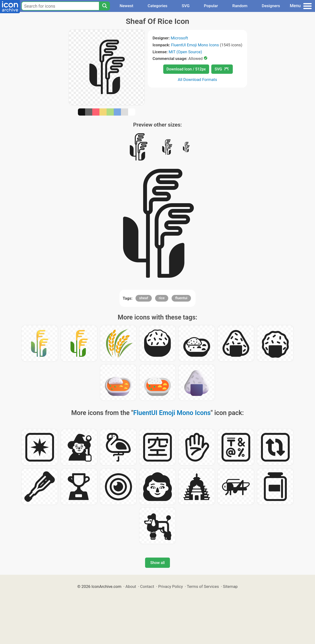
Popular (211, 6)
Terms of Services (203, 586)
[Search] (104, 6)
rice (162, 298)
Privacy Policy (171, 586)
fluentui (181, 298)
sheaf (144, 298)
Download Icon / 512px (186, 69)
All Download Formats (198, 80)
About (131, 586)
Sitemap (230, 586)
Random (240, 6)
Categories (158, 6)
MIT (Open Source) (185, 52)
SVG (186, 6)
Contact (147, 586)
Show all (157, 563)
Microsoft (179, 38)
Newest (126, 6)
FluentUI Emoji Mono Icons (195, 45)
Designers (271, 6)
